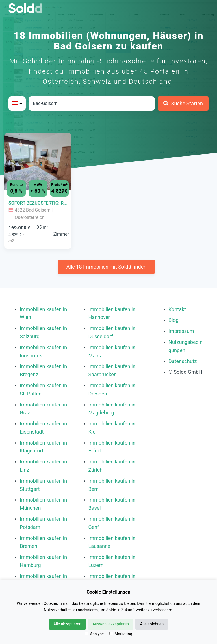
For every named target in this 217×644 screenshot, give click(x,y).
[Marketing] (111, 633)
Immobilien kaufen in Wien (43, 313)
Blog (173, 320)
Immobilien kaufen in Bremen (43, 542)
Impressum (181, 331)
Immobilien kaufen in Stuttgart (43, 485)
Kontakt (177, 309)
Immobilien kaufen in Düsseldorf (112, 332)
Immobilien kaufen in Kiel (112, 428)
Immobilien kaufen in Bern (112, 485)
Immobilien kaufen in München (43, 504)
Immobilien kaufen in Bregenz (43, 370)
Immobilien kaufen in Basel (112, 504)
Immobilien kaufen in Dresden (112, 390)
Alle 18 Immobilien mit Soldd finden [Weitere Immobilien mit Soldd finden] (106, 267)
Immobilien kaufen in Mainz (112, 351)
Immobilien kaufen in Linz (43, 466)
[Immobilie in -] (38, 203)
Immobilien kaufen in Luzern (112, 561)
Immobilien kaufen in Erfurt (112, 447)
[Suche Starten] (183, 104)
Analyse (94, 634)
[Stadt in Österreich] (92, 104)
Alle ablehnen (152, 624)
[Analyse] (87, 633)
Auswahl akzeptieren (111, 624)
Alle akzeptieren (67, 624)
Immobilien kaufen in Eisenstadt (43, 428)
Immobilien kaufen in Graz (43, 409)
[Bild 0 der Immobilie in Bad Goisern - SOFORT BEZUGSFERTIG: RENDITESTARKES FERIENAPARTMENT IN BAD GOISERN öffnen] (38, 161)
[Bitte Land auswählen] (17, 104)
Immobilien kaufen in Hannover (112, 313)
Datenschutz (183, 361)
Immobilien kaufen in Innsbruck (43, 351)
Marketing (121, 634)
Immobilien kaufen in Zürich (112, 466)
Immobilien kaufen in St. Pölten (43, 390)
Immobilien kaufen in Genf (112, 523)
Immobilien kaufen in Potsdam (43, 523)
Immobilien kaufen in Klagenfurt (43, 447)
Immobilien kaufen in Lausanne (112, 542)
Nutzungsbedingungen (185, 346)
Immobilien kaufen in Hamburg (43, 561)
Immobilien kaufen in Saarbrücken (112, 370)
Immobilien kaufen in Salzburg (43, 332)
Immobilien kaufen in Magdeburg (112, 409)
